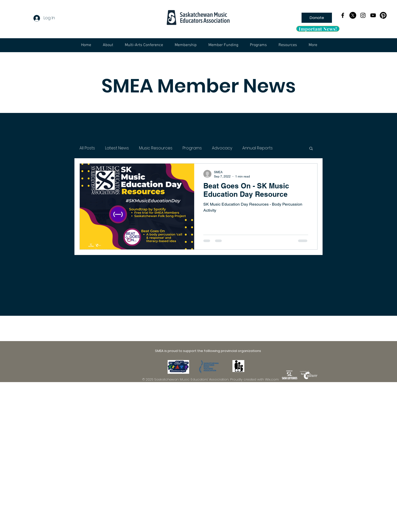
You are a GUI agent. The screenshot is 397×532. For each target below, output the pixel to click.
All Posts (87, 148)
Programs (192, 148)
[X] (353, 15)
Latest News (117, 148)
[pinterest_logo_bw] (383, 15)
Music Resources (156, 148)
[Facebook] (343, 15)
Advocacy (222, 148)
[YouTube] (373, 15)
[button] (311, 149)
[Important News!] (318, 29)
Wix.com (272, 379)
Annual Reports (257, 148)
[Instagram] (363, 15)
